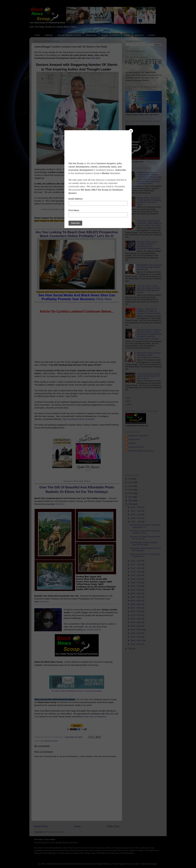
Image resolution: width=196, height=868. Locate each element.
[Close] (131, 131)
